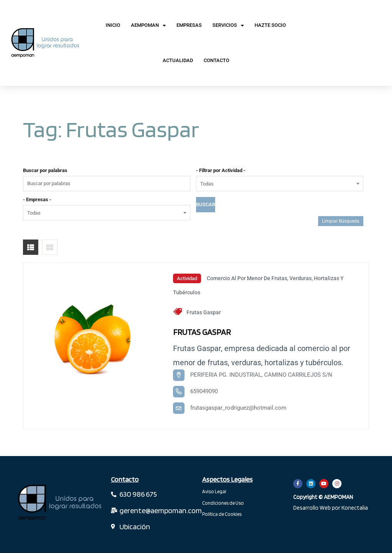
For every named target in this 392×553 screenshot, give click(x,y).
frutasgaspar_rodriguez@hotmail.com (238, 408)
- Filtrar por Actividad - (221, 170)
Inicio (113, 25)
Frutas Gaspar (204, 312)
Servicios (228, 25)
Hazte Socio (270, 25)
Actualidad (178, 60)
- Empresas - (37, 199)
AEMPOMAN (148, 25)
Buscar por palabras (45, 170)
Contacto (216, 60)
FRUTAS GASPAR (202, 332)
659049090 (204, 391)
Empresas (189, 25)
